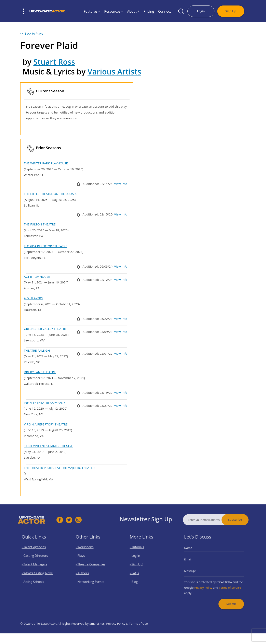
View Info (121, 184)
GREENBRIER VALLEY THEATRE (45, 329)
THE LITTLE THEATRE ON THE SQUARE (51, 194)
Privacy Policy (205, 585)
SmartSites (97, 632)
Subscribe (244, 520)
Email (192, 562)
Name (193, 552)
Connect (164, 11)
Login (201, 11)
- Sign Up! (139, 566)
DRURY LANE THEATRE (40, 372)
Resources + (114, 11)
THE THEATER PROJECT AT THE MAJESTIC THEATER (59, 468)
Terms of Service (227, 585)
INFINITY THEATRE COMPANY (45, 402)
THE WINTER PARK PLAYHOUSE (46, 163)
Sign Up (231, 11)
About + (133, 11)
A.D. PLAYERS (33, 298)
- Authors (85, 573)
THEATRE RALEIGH (37, 350)
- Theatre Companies (92, 566)
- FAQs (137, 573)
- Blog (137, 580)
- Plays (83, 558)
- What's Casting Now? (38, 573)
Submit (228, 598)
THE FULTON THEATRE (40, 224)
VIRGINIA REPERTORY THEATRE (46, 424)
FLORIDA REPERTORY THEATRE (46, 246)
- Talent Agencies (36, 551)
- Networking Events (91, 580)
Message (194, 571)
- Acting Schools (35, 580)
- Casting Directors (36, 558)
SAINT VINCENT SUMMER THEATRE (49, 446)
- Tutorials (139, 551)
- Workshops (87, 551)
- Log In (138, 558)
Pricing (149, 11)
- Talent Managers (36, 566)
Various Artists (114, 72)
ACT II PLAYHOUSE (37, 277)
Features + (92, 11)
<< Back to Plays (32, 33)
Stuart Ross (54, 62)
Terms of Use (138, 632)
